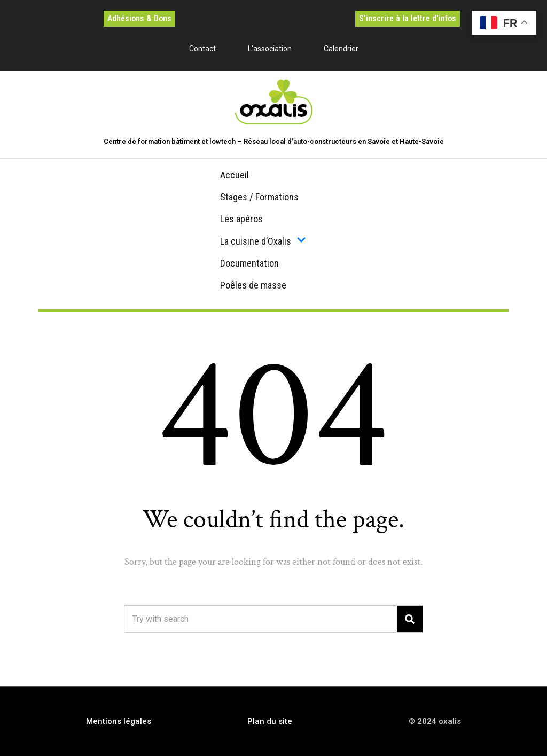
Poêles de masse (253, 285)
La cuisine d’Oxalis (263, 241)
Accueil (235, 175)
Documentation (249, 263)
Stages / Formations (259, 197)
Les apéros (241, 219)
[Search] (410, 619)
